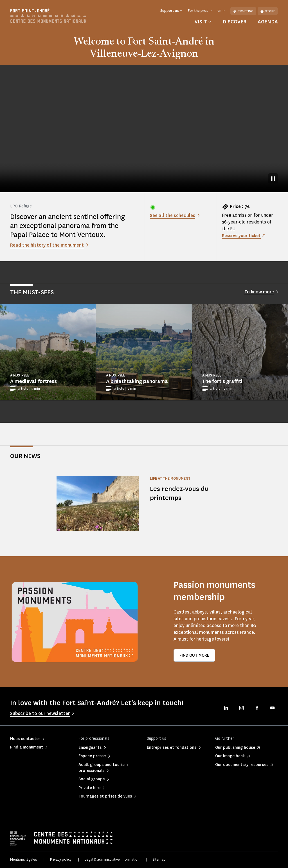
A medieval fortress (33, 381)
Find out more (194, 655)
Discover (235, 22)
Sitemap (159, 859)
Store (268, 11)
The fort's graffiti (222, 381)
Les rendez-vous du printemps (181, 493)
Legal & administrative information (112, 859)
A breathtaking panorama (137, 381)
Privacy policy (61, 859)
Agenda (268, 22)
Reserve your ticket (242, 235)
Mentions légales (23, 859)
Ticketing (243, 11)
